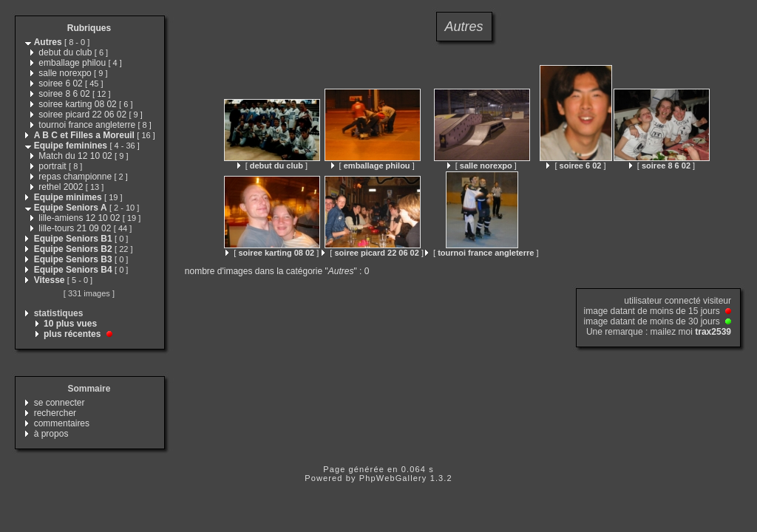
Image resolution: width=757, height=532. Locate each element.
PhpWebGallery (393, 478)
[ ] (272, 166)
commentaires (62, 423)
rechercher (55, 413)
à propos (51, 434)
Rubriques (89, 28)
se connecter (60, 403)
